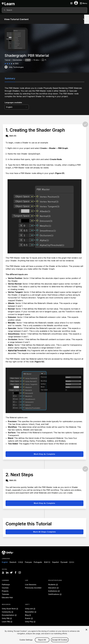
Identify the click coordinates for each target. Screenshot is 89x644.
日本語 (21, 562)
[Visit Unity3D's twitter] (11, 573)
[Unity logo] (8, 553)
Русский (64, 562)
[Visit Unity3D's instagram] (20, 573)
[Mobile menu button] (83, 3)
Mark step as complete (44, 454)
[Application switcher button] (71, 3)
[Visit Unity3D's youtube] (3, 573)
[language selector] (17, 107)
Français (28, 562)
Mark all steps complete (44, 532)
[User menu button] (76, 3)
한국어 (72, 562)
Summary (10, 78)
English (5, 562)
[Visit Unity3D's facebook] (16, 573)
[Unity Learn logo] (8, 3)
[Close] (86, 633)
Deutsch (13, 562)
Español (56, 562)
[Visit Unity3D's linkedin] (7, 573)
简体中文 (47, 562)
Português (38, 562)
